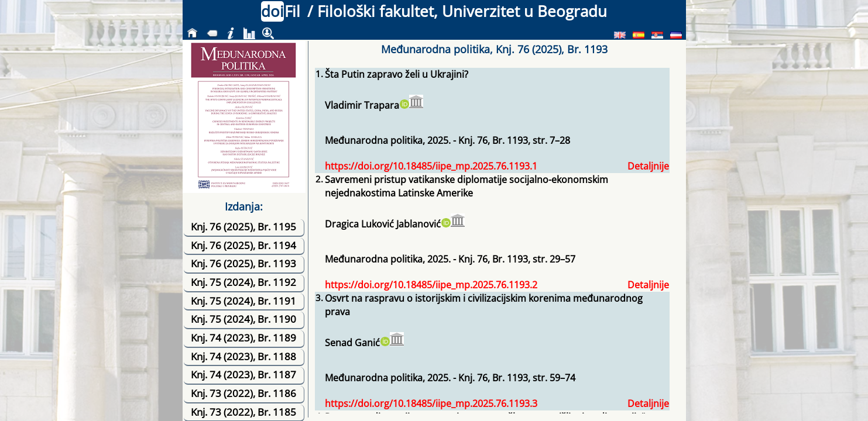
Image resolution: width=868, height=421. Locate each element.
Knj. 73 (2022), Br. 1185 (243, 412)
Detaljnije (648, 166)
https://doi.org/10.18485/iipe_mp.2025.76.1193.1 (431, 166)
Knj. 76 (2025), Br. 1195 (243, 227)
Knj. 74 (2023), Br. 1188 (243, 356)
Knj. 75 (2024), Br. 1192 (243, 282)
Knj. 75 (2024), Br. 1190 (243, 319)
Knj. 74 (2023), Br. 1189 (243, 338)
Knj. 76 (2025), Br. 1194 (243, 245)
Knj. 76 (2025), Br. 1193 (243, 263)
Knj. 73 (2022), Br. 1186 (243, 393)
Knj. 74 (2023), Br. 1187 (243, 375)
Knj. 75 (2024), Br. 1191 (243, 301)
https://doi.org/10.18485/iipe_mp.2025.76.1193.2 (431, 285)
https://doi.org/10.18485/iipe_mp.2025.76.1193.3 (431, 403)
